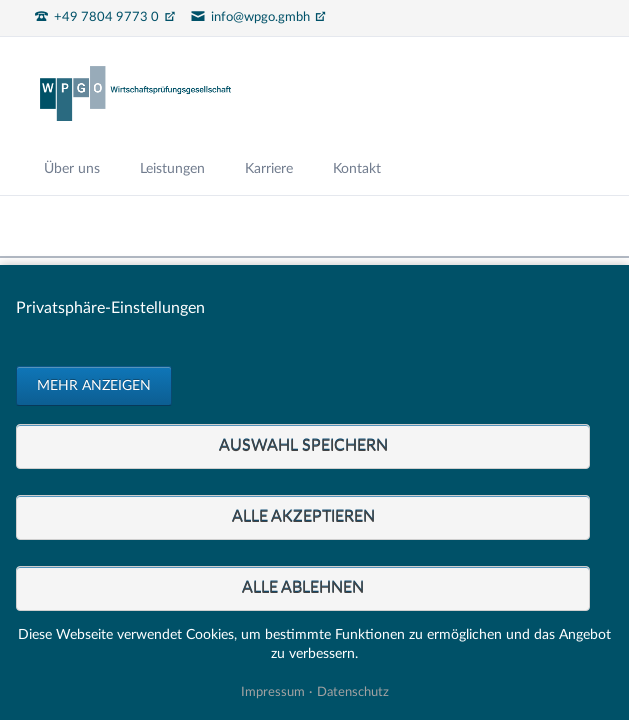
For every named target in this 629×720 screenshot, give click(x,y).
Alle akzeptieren (303, 517)
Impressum (273, 692)
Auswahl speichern (303, 446)
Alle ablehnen (303, 588)
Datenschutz (353, 692)
